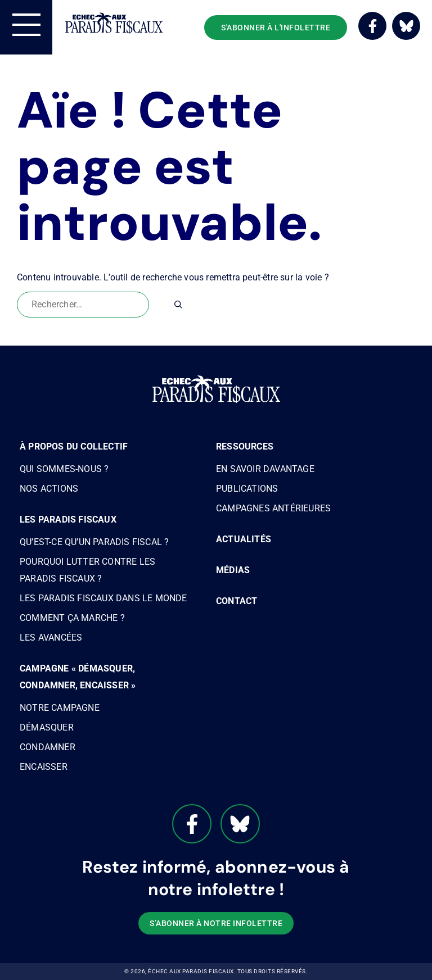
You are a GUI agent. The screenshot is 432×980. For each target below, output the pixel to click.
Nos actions (49, 489)
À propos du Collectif (74, 446)
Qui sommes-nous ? (64, 469)
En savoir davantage (265, 469)
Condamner (48, 747)
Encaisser (44, 767)
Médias (233, 570)
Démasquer (47, 727)
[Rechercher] (178, 305)
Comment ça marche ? (72, 618)
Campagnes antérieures (273, 508)
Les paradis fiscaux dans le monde (103, 598)
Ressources (245, 446)
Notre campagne (60, 708)
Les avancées (51, 638)
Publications (247, 489)
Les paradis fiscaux (68, 520)
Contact (237, 601)
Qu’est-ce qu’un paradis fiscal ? (94, 542)
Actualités (244, 539)
